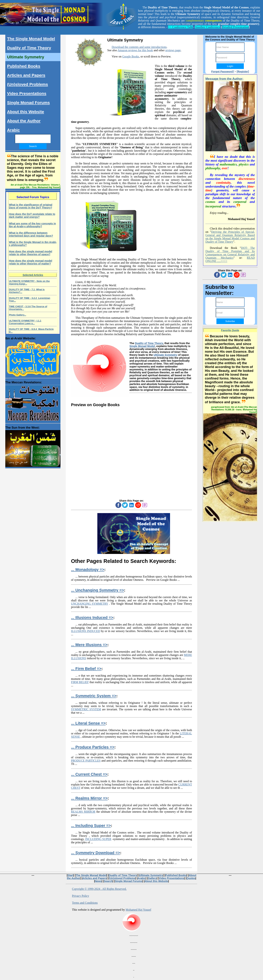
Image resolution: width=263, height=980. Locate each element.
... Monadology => (88, 570)
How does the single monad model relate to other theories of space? (31, 253)
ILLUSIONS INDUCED (86, 631)
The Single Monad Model (31, 39)
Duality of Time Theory (149, 343)
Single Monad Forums (28, 103)
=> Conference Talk (180, 27)
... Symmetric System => (94, 696)
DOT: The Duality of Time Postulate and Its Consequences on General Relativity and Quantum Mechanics (230, 253)
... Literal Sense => (88, 723)
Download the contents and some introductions (139, 47)
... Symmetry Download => (96, 853)
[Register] (243, 72)
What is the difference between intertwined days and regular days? (31, 234)
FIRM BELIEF (80, 682)
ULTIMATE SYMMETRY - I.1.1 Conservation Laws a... (25, 322)
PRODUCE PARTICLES (86, 761)
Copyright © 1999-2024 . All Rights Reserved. (99, 889)
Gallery (152, 878)
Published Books (24, 66)
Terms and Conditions (85, 903)
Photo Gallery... (18, 315)
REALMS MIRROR (83, 812)
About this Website (26, 112)
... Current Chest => (89, 774)
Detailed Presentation (235, 27)
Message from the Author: (224, 79)
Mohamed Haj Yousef (138, 910)
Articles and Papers (26, 75)
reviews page (173, 50)
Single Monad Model (142, 346)
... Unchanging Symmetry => (98, 590)
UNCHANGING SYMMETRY (90, 604)
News (98, 881)
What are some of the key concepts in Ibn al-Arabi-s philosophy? (33, 225)
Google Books (131, 56)
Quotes (191, 878)
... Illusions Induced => (92, 618)
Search (108, 881)
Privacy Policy (81, 896)
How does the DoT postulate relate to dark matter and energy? (32, 215)
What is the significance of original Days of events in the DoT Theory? (31, 206)
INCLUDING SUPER (98, 839)
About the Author (24, 121)
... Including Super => (91, 826)
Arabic (14, 130)
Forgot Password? (223, 72)
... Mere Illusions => (89, 645)
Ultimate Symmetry (165, 355)
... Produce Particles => (93, 747)
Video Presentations (27, 94)
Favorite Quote (230, 330)
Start (70, 875)
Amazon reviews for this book (135, 50)
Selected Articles (33, 275)
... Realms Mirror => (89, 798)
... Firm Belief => (86, 669)
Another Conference (208, 27)
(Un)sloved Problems (28, 84)
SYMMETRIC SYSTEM (86, 709)
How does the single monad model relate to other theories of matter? (31, 262)
